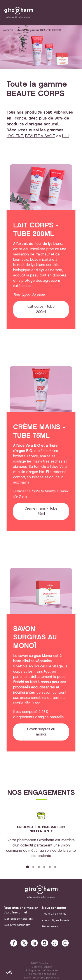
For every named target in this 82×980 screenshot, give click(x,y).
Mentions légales (42, 967)
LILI (65, 136)
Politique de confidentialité (42, 971)
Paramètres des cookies (42, 974)
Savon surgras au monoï (41, 732)
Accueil (8, 30)
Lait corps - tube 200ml (41, 309)
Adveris (55, 978)
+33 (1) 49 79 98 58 (54, 914)
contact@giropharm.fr (56, 920)
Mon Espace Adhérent (18, 919)
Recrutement (51, 926)
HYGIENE (15, 136)
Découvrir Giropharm (17, 925)
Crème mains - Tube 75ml (41, 511)
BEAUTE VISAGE (40, 136)
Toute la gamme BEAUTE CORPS (39, 30)
